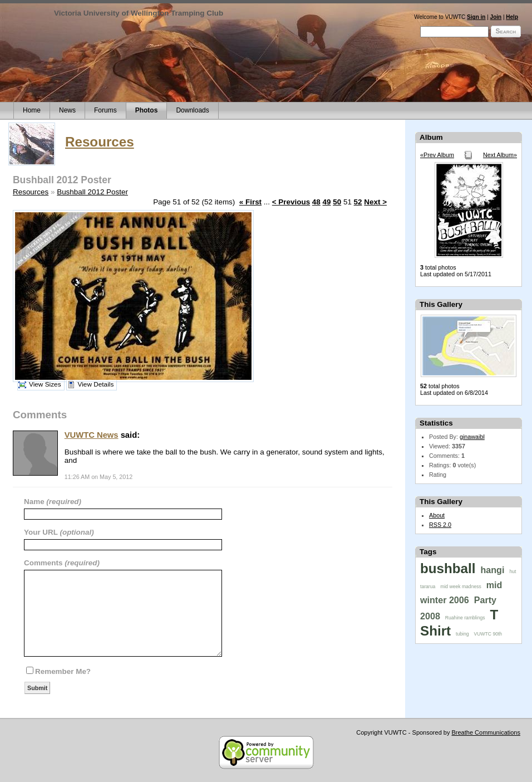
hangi (492, 570)
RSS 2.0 (440, 525)
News (67, 110)
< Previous (291, 202)
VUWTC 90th (488, 634)
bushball (448, 568)
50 (337, 202)
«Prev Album (437, 155)
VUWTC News (92, 435)
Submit (37, 688)
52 (358, 202)
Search (506, 31)
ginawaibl (472, 437)
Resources (100, 142)
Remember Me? (63, 671)
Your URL (42, 532)
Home (32, 110)
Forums (105, 110)
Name (35, 502)
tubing (462, 634)
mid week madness (461, 586)
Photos (147, 110)
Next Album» (500, 155)
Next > (375, 202)
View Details (96, 384)
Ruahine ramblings (465, 618)
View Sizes (45, 384)
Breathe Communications (486, 732)
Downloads (192, 110)
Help (512, 17)
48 (316, 202)
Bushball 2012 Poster (92, 192)
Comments (44, 563)
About (437, 515)
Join (496, 17)
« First (250, 202)
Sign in (476, 17)
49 (327, 202)
